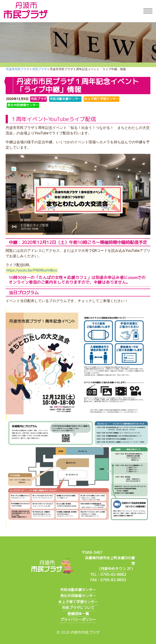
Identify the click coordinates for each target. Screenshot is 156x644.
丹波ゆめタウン (113, 569)
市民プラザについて (78, 608)
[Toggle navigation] (148, 11)
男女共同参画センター (78, 596)
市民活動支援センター (78, 590)
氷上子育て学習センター (78, 602)
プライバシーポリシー (78, 620)
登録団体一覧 (78, 614)
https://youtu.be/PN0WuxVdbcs (32, 270)
